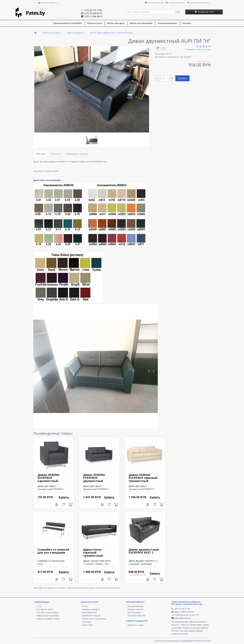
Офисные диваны (75, 33)
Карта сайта (87, 625)
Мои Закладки (134, 612)
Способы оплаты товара (48, 612)
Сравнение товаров (91, 616)
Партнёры (87, 622)
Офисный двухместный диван (52, 588)
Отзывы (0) (55, 154)
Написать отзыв (203, 49)
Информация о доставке (77, 154)
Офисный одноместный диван (81, 588)
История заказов (135, 609)
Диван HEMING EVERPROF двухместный (94, 478)
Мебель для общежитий (141, 23)
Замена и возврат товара (48, 619)
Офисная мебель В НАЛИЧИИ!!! (68, 23)
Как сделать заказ (45, 609)
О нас (39, 606)
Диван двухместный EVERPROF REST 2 (144, 551)
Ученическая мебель (167, 23)
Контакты (187, 23)
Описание (41, 154)
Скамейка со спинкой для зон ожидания (53, 551)
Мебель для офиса (116, 23)
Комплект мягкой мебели (108, 588)
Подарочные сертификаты (94, 619)
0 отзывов (190, 49)
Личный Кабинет (135, 606)
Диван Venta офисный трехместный (93, 553)
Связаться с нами (135, 625)
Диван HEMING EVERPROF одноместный (48, 478)
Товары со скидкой (91, 609)
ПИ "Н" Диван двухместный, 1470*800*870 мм (111, 33)
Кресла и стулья (95, 23)
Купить (182, 78)
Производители (89, 612)
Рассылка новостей (136, 616)
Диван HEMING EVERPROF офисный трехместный (143, 478)
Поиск (85, 606)
